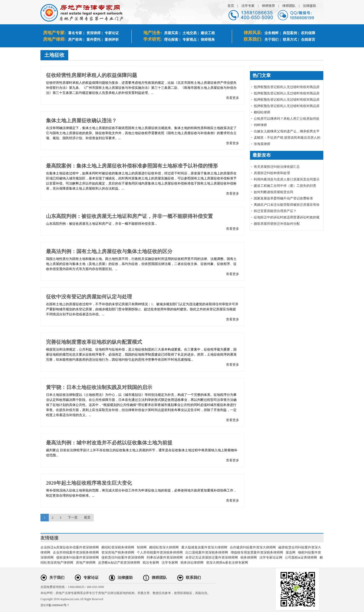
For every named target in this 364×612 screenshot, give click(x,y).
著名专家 (75, 33)
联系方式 (290, 40)
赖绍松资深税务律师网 (118, 547)
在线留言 (308, 40)
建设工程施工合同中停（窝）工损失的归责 (285, 186)
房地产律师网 (86, 563)
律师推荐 (268, 6)
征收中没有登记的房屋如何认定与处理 (89, 297)
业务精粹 (271, 33)
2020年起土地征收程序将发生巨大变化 (89, 483)
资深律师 (94, 33)
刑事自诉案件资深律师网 (165, 557)
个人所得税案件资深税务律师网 (160, 552)
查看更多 (233, 98)
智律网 (142, 547)
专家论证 (112, 33)
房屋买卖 (171, 33)
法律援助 (309, 6)
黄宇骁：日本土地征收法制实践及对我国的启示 (99, 387)
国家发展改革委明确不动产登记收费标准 (283, 198)
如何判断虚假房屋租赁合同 (274, 192)
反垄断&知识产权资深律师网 (119, 563)
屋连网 (291, 552)
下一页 (73, 517)
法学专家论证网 (271, 557)
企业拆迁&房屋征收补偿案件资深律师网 (70, 547)
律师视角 (208, 40)
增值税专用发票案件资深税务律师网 (257, 552)
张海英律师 (262, 144)
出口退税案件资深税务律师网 (207, 552)
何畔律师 (260, 125)
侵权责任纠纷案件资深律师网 (123, 557)
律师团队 (289, 6)
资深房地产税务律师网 (118, 552)
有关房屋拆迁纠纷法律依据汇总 (277, 167)
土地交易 (190, 33)
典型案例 (290, 33)
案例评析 (112, 40)
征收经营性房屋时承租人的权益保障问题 (92, 75)
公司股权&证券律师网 (301, 557)
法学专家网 (170, 563)
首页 (231, 6)
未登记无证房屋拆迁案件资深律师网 (212, 557)
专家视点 (190, 40)
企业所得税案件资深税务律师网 (76, 552)
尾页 (87, 517)
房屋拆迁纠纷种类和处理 (272, 173)
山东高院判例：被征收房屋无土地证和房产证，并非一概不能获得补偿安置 (129, 216)
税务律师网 (249, 557)
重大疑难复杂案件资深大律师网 (204, 547)
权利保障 (308, 33)
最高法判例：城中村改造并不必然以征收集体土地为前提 (109, 443)
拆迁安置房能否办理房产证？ (275, 211)
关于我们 (271, 40)
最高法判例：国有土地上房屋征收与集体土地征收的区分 (109, 251)
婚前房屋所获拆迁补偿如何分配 (277, 224)
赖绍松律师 (262, 112)
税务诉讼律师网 (192, 563)
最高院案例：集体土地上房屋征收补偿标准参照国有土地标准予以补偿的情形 (132, 166)
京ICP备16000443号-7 (55, 605)
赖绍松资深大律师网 (164, 547)
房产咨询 (75, 40)
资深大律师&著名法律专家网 (227, 563)
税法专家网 (151, 563)
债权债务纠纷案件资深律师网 (77, 557)
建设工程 (208, 33)
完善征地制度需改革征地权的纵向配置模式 (94, 342)
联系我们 (193, 578)
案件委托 (94, 40)
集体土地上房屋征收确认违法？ (81, 120)
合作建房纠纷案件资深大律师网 (253, 547)
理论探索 (171, 40)
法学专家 (248, 6)
